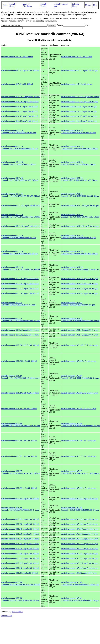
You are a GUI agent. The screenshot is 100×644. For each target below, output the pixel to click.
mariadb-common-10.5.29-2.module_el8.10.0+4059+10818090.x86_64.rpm (80, 425)
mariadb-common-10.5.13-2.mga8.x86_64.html (20, 553)
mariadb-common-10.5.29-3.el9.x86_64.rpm (79, 361)
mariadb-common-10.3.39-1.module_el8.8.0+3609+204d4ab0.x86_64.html (20, 599)
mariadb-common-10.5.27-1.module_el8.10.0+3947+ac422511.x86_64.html (21, 472)
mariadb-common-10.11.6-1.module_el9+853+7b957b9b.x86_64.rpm (78, 304)
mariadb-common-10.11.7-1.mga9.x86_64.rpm (80, 288)
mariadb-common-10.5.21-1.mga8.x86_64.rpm (80, 519)
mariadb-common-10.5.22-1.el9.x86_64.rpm (79, 488)
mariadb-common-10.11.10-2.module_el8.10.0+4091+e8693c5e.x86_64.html (21, 216)
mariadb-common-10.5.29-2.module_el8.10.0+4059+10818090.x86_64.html (21, 425)
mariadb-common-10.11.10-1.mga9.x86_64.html (20, 226)
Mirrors (88, 5)
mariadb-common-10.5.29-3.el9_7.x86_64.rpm (80, 345)
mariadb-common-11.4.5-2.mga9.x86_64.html (19, 121)
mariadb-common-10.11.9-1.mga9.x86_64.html (20, 279)
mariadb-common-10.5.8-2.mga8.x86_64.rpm (79, 573)
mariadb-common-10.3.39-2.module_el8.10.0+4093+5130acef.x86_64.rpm (80, 583)
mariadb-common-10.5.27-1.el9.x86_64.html (19, 456)
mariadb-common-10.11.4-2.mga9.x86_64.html (20, 335)
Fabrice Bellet (6, 616)
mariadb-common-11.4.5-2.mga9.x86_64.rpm (79, 121)
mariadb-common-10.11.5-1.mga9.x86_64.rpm (80, 330)
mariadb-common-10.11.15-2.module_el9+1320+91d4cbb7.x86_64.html (19, 131)
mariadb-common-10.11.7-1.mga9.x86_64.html (20, 288)
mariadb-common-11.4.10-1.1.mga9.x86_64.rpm (80, 97)
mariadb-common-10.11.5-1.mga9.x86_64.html (20, 330)
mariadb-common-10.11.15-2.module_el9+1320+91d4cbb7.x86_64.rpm (78, 131)
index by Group (13, 5)
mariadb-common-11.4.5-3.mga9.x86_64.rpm (79, 116)
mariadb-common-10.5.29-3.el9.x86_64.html (19, 361)
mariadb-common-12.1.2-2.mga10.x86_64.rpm (80, 70)
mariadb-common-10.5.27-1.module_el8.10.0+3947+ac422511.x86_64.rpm (80, 472)
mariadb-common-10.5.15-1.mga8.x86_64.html (20, 549)
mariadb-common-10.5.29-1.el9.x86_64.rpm (79, 440)
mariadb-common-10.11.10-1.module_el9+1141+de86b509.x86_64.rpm (78, 237)
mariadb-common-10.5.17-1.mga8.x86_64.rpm (80, 539)
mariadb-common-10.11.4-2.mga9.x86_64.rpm (80, 335)
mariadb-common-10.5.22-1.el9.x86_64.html (19, 488)
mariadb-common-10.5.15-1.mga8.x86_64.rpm (80, 549)
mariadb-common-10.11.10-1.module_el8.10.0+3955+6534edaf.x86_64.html (21, 268)
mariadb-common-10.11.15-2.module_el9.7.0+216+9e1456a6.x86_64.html (20, 147)
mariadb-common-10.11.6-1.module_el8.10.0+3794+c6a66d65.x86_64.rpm (80, 320)
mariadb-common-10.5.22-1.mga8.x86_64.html (20, 498)
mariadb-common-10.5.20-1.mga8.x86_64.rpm (80, 524)
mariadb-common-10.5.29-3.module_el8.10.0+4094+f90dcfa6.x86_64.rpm (80, 377)
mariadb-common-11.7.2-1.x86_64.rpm (77, 84)
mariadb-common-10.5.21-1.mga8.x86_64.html (20, 519)
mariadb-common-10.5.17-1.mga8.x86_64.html (20, 539)
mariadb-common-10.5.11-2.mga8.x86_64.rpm (80, 563)
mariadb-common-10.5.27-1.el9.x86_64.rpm (79, 456)
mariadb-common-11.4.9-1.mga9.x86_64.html (19, 106)
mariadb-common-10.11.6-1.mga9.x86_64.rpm (80, 293)
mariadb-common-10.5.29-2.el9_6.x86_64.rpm (80, 393)
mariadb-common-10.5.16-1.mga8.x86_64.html (20, 544)
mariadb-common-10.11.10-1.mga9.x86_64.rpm (80, 226)
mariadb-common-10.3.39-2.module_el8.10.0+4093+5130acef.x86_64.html (21, 583)
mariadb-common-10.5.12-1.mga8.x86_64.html (20, 558)
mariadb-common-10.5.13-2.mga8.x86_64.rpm (80, 553)
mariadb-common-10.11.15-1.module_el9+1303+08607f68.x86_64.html (19, 163)
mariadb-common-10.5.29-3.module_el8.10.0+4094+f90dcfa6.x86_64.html (20, 377)
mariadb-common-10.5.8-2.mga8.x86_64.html (19, 573)
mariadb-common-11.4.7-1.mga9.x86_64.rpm (79, 111)
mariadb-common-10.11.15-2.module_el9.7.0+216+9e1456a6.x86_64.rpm (79, 147)
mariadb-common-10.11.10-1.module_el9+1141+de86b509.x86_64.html (19, 237)
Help (95, 5)
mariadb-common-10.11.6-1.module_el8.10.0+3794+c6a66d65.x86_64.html (21, 320)
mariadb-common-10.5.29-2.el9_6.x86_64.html (20, 393)
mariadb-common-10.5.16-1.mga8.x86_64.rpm (80, 544)
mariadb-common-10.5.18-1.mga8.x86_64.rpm (80, 534)
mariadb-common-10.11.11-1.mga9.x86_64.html (20, 205)
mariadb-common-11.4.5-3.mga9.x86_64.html (19, 116)
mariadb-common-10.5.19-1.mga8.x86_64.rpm (80, 529)
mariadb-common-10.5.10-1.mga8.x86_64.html (20, 568)
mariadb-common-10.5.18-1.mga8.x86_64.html (20, 534)
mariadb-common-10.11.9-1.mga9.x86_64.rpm (80, 279)
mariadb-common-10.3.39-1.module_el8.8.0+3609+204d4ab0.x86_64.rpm (80, 599)
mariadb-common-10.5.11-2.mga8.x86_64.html (20, 563)
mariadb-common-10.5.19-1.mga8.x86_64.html (20, 529)
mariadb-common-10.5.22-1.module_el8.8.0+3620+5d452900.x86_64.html (20, 509)
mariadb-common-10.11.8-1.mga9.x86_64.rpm (80, 284)
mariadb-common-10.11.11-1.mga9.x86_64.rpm (80, 205)
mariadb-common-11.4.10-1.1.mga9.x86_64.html (21, 97)
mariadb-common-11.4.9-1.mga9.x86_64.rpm (79, 106)
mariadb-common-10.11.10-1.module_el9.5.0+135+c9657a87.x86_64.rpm (79, 252)
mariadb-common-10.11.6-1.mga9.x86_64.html (20, 293)
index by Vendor (44, 5)
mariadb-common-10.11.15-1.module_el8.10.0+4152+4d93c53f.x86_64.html (21, 195)
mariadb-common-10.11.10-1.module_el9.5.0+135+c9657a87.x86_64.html (20, 252)
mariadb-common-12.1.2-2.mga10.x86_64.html (20, 70)
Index (5, 5)
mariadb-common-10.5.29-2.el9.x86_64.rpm (79, 409)
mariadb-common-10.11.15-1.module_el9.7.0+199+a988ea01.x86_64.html (20, 179)
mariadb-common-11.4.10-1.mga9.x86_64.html (20, 102)
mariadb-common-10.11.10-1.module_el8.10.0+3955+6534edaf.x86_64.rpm (80, 268)
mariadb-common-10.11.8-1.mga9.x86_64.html (20, 284)
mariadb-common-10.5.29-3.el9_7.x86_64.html (20, 345)
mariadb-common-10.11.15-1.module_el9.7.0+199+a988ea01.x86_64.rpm (79, 179)
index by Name (76, 5)
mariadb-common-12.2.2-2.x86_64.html (17, 57)
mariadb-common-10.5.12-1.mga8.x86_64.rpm (80, 558)
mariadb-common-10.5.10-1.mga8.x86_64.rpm (80, 568)
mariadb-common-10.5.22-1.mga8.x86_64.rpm (80, 498)
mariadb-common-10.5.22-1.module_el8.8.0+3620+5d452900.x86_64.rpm (80, 509)
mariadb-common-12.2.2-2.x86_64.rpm (77, 57)
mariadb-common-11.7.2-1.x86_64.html (17, 84)
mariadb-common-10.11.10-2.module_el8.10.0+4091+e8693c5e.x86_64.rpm (80, 216)
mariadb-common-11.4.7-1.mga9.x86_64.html (19, 111)
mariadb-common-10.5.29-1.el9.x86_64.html (19, 440)
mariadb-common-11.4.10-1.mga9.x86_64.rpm (80, 102)
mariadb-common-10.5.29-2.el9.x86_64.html (19, 409)
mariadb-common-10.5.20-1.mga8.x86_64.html (20, 524)
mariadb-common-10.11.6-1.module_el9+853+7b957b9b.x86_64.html (18, 304)
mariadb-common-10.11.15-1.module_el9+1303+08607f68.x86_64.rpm (78, 163)
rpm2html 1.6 (17, 612)
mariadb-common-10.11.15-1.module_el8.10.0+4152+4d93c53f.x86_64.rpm (80, 195)
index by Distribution (27, 5)
